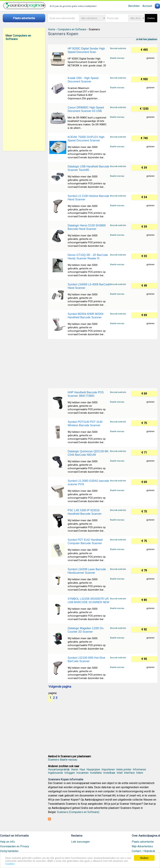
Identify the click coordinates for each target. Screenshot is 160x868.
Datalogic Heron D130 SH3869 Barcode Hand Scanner (87, 227)
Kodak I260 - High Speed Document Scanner (83, 80)
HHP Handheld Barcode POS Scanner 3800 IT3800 (86, 394)
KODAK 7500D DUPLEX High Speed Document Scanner (86, 139)
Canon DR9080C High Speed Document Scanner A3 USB (86, 109)
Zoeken (151, 18)
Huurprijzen (93, 769)
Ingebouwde (55, 773)
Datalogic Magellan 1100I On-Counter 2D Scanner (86, 630)
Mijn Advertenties (142, 846)
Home (52, 29)
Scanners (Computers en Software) (78, 812)
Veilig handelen (9, 851)
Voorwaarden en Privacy (15, 846)
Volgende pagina (60, 687)
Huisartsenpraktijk (59, 769)
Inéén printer (124, 769)
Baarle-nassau (117, 58)
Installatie (96, 773)
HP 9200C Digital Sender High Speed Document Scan (86, 50)
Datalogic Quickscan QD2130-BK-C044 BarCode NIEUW (89, 453)
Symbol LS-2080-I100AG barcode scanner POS (88, 483)
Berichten (134, 6)
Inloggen (70, 773)
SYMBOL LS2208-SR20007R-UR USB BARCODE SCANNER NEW (88, 600)
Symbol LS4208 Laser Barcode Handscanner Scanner (87, 571)
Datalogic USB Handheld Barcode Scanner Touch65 (88, 168)
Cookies (10, 864)
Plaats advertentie (143, 842)
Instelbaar (109, 773)
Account (147, 6)
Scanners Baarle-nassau (63, 760)
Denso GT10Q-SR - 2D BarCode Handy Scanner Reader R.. (88, 257)
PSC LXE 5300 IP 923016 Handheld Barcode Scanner (85, 512)
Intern (140, 773)
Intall (120, 773)
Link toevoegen (80, 842)
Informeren (139, 769)
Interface (129, 773)
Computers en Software (72, 29)
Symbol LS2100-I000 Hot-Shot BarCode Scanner (86, 659)
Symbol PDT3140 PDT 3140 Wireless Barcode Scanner (85, 424)
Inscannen (82, 773)
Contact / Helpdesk (143, 851)
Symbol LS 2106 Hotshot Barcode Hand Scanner (88, 198)
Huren (75, 769)
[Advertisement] (24, 96)
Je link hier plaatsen (146, 39)
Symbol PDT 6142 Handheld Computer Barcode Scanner (85, 542)
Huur (82, 769)
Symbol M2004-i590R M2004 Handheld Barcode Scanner (86, 316)
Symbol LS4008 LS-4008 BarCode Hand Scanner (89, 286)
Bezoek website (118, 48)
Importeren (108, 769)
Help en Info (7, 842)
